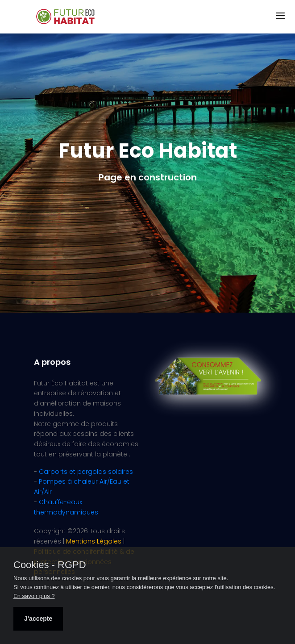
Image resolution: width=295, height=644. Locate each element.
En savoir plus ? (34, 596)
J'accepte (38, 619)
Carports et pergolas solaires (86, 472)
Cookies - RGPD (50, 565)
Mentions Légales (94, 541)
